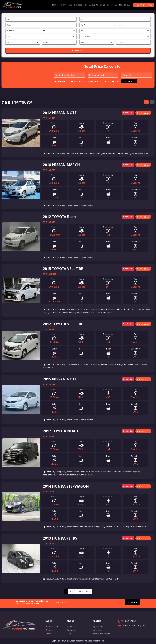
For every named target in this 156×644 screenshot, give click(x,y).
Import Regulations (101, 634)
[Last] (88, 592)
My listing (97, 630)
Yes (75, 82)
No (83, 82)
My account (98, 626)
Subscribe (132, 602)
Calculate (129, 81)
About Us (92, 5)
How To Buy (123, 5)
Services (77, 5)
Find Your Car (64, 5)
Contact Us (111, 5)
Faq (84, 5)
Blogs (101, 5)
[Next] (81, 592)
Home (54, 5)
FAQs (69, 634)
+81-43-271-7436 (143, 5)
